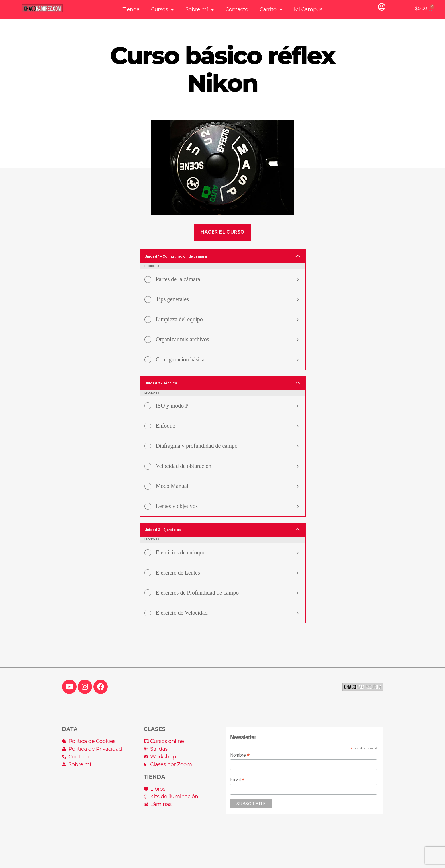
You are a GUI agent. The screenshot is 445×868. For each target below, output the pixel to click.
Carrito (271, 9)
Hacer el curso (223, 232)
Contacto (237, 9)
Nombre (240, 761)
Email (237, 786)
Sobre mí (200, 9)
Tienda (131, 9)
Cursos (162, 9)
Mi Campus (308, 9)
